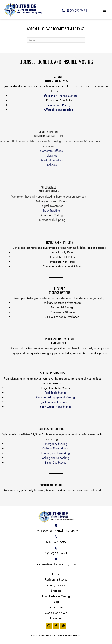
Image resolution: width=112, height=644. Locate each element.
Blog (56, 602)
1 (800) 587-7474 (56, 553)
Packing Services (56, 585)
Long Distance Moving (56, 596)
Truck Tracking (9, 211)
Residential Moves (56, 580)
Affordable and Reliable (58, 110)
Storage (56, 591)
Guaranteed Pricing (59, 105)
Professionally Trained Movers (59, 96)
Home (56, 574)
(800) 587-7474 (77, 11)
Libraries (10, 156)
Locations (56, 619)
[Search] (56, 40)
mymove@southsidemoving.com (56, 564)
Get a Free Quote (56, 613)
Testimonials (56, 607)
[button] (49, 626)
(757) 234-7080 (56, 542)
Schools (10, 165)
